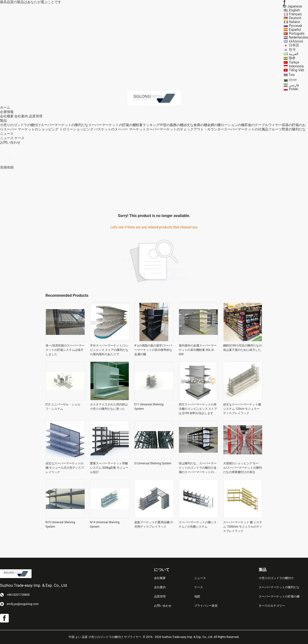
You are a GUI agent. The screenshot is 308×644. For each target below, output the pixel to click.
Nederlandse (298, 37)
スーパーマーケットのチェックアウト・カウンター (185, 129)
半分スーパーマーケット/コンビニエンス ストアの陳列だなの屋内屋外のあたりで (109, 350)
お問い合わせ (163, 606)
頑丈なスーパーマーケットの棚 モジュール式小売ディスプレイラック (65, 468)
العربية (294, 54)
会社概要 (7, 116)
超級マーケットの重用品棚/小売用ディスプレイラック (154, 524)
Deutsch (295, 18)
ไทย (292, 75)
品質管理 (36, 116)
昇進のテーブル (256, 125)
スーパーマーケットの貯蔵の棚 (112, 125)
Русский (295, 26)
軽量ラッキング (148, 125)
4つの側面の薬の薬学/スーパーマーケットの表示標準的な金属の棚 (153, 350)
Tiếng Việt (296, 70)
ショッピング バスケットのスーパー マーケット (109, 129)
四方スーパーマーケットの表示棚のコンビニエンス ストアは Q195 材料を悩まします (198, 409)
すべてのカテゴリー (272, 606)
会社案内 (21, 116)
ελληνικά (296, 41)
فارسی (294, 85)
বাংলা (293, 80)
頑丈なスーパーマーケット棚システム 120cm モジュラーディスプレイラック (242, 409)
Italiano (294, 22)
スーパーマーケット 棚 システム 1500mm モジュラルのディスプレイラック (243, 527)
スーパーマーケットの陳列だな (65, 125)
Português (297, 33)
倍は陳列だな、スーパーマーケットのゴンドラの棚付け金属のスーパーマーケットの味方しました (198, 468)
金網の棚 (214, 125)
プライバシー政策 (206, 606)
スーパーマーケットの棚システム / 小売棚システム (198, 524)
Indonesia (296, 66)
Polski (293, 89)
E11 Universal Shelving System (149, 407)
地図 (197, 596)
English (294, 10)
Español (295, 30)
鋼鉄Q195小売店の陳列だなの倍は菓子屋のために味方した (243, 348)
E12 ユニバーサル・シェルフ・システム (63, 407)
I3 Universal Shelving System (153, 463)
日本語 (294, 45)
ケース (19, 138)
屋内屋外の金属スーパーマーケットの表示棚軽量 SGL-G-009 (198, 350)
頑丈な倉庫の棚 (195, 125)
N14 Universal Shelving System (105, 524)
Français (295, 14)
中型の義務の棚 (171, 125)
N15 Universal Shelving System (60, 524)
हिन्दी (292, 58)
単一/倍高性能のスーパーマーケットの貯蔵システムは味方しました (65, 350)
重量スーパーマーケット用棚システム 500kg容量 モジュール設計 (109, 468)
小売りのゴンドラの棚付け (20, 125)
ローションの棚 (233, 125)
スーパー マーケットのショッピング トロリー (38, 129)
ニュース (7, 138)
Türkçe (294, 62)
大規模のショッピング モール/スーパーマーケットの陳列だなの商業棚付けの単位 (243, 468)
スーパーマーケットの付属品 (246, 129)
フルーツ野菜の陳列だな (287, 129)
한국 (292, 49)
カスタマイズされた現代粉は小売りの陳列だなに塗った (109, 407)
